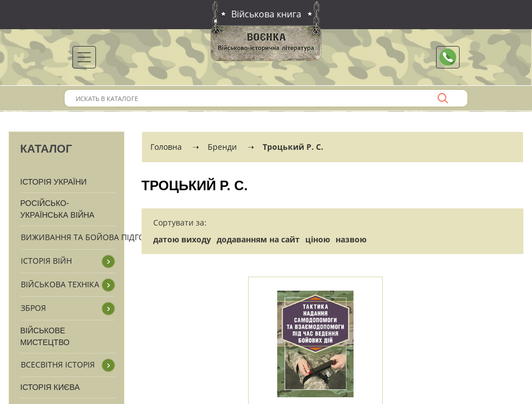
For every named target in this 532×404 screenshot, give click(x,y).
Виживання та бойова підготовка (96, 237)
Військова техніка (60, 284)
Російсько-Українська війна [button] (57, 209)
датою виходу (182, 239)
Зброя (33, 308)
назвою (351, 239)
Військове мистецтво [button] (45, 336)
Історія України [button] (53, 182)
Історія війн (46, 261)
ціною (318, 239)
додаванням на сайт (258, 239)
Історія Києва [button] (50, 387)
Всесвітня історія (58, 364)
